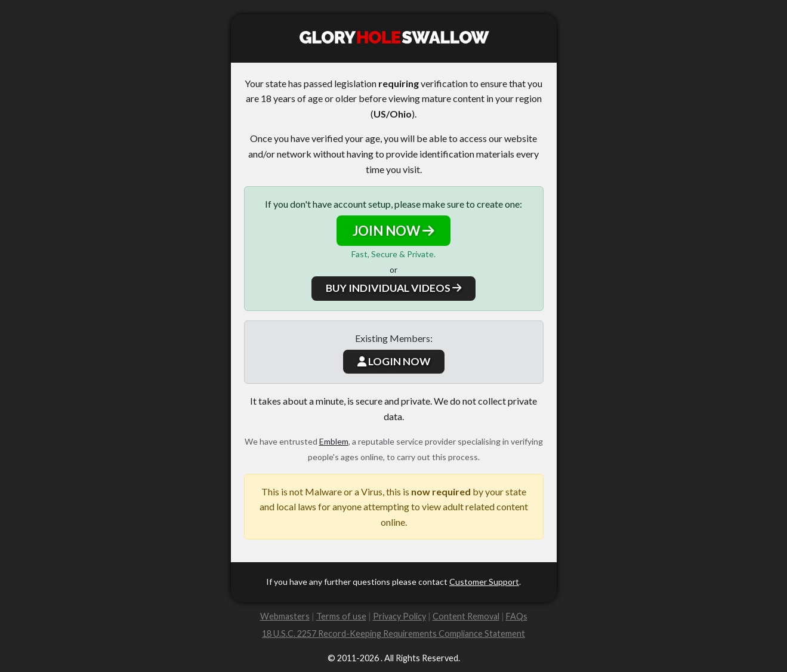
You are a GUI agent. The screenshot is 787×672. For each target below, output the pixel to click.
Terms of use (341, 616)
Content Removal (466, 616)
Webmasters (285, 616)
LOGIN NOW (394, 361)
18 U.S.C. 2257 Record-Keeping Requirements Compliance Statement (393, 634)
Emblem (334, 441)
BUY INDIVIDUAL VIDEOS (393, 288)
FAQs (517, 616)
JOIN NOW (393, 231)
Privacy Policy (399, 616)
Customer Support (484, 582)
